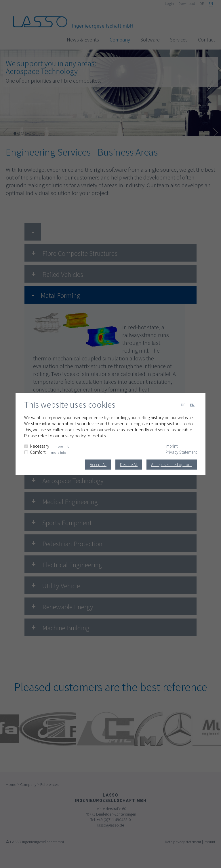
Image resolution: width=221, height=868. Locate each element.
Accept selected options (172, 465)
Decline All (129, 465)
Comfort (38, 452)
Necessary (40, 446)
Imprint (172, 446)
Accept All (98, 465)
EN (192, 405)
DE (183, 405)
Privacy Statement (181, 452)
